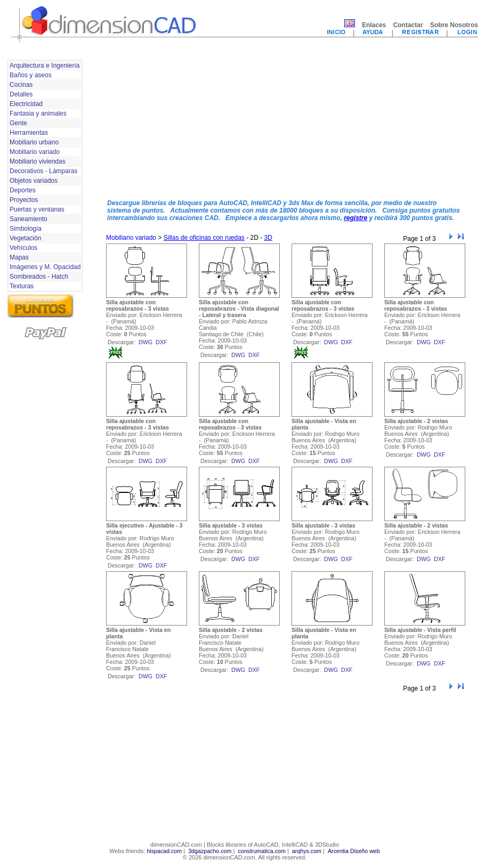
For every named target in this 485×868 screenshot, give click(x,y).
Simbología (26, 229)
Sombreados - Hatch (39, 277)
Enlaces (374, 25)
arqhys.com (307, 851)
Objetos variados (34, 181)
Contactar (408, 25)
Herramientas (29, 133)
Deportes (23, 190)
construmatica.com (261, 851)
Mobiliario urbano (34, 142)
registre (355, 218)
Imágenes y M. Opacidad (45, 267)
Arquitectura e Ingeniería (45, 66)
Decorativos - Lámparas (43, 171)
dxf (161, 342)
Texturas (22, 286)
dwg (145, 342)
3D (268, 238)
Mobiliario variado (35, 152)
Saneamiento (29, 219)
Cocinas (21, 85)
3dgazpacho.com (210, 851)
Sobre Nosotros (454, 25)
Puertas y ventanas (37, 209)
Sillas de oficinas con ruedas (204, 238)
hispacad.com (164, 851)
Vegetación (25, 238)
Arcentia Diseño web (354, 851)
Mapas (19, 257)
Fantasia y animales (38, 113)
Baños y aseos (31, 75)
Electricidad (26, 104)
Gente (18, 123)
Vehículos (23, 248)
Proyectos (24, 200)
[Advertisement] (182, 124)
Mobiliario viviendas (38, 161)
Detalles (21, 94)
